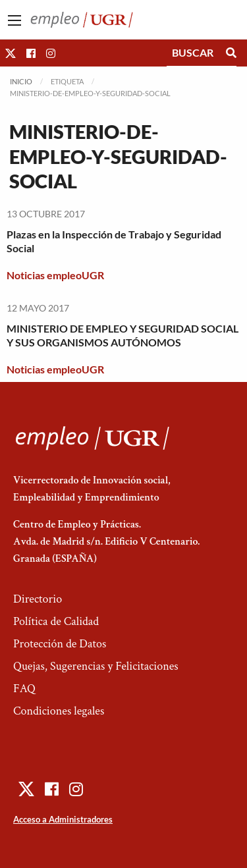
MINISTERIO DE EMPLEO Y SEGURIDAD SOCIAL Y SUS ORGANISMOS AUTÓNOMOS (123, 335)
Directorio (38, 599)
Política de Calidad (56, 621)
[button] (11, 53)
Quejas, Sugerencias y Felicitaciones (96, 666)
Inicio (21, 81)
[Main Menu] (14, 20)
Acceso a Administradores (63, 819)
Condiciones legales (59, 711)
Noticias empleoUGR (55, 275)
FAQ (24, 689)
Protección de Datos (60, 644)
